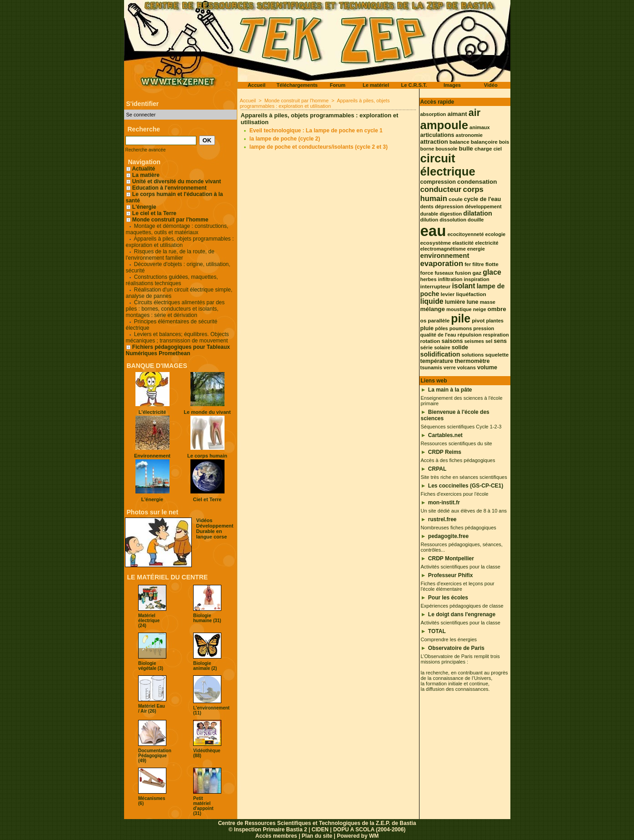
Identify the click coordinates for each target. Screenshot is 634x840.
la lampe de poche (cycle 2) (285, 139)
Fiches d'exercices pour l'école (455, 494)
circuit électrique (448, 165)
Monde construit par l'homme (170, 220)
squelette (497, 355)
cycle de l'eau (483, 199)
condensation (477, 182)
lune (473, 302)
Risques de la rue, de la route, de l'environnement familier (170, 255)
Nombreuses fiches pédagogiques (459, 528)
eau (433, 231)
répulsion (470, 335)
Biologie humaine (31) (207, 618)
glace (492, 272)
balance (459, 142)
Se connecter (141, 115)
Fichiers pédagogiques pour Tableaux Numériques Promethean (178, 350)
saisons (452, 341)
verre (450, 367)
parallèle (439, 321)
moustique (459, 309)
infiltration (450, 279)
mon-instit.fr (444, 503)
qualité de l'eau (438, 335)
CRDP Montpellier (451, 558)
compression (438, 182)
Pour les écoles (448, 598)
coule (456, 199)
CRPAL (437, 469)
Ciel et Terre (207, 499)
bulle (466, 148)
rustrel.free (442, 519)
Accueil (257, 85)
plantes (495, 321)
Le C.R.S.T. (414, 85)
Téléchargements (297, 85)
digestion (451, 214)
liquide (432, 301)
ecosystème (436, 243)
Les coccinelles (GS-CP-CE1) (466, 486)
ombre (497, 309)
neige (480, 309)
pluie (427, 328)
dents (427, 206)
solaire (442, 347)
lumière (455, 302)
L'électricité (152, 412)
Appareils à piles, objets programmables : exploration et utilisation (180, 242)
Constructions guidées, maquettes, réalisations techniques (172, 280)
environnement (445, 255)
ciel (498, 149)
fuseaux (444, 273)
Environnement (152, 456)
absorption (433, 114)
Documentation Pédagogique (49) (155, 756)
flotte (492, 264)
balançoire (484, 142)
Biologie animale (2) (205, 666)
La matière (146, 175)
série (427, 347)
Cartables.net (445, 435)
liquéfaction (471, 294)
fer (468, 264)
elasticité (463, 243)
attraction (434, 142)
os (424, 321)
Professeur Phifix (451, 575)
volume (487, 367)
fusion (463, 273)
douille (476, 220)
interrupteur (436, 287)
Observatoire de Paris (456, 648)
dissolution (453, 220)
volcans (467, 367)
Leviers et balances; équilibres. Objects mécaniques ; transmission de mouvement (177, 337)
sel (489, 341)
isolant (463, 286)
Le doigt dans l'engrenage (462, 614)
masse (488, 302)
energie (476, 249)
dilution (429, 220)
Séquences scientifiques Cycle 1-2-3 (461, 427)
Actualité (141, 169)
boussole (446, 149)
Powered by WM (358, 836)
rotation (430, 341)
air (474, 113)
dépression (449, 206)
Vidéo (491, 85)
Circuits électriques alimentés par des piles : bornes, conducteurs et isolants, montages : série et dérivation (175, 309)
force (427, 273)
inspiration (476, 279)
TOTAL (437, 631)
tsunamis (431, 367)
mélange (433, 309)
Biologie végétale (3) (151, 666)
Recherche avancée (146, 150)
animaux (480, 127)
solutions (472, 355)
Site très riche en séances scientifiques (464, 477)
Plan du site (317, 836)
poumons (461, 328)
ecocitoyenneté (465, 234)
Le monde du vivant (207, 412)
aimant (457, 114)
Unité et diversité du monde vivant (177, 181)
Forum (338, 85)
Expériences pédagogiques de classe (462, 606)
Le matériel (376, 85)
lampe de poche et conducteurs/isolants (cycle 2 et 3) (319, 147)
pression (484, 328)
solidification (440, 354)
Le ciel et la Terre (154, 213)
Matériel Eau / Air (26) (152, 709)
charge (483, 149)
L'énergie (141, 207)
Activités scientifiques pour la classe (461, 567)
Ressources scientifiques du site (457, 443)
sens (500, 341)
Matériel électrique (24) (149, 621)
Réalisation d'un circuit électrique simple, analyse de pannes (179, 293)
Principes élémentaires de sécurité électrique (172, 325)
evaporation (442, 264)
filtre (478, 264)
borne (427, 149)
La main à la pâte (450, 390)
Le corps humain (207, 456)
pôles (442, 328)
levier (448, 294)
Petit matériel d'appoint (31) (203, 806)
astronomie (469, 135)
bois (504, 142)
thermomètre (472, 361)
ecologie (496, 234)
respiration (496, 335)
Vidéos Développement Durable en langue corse (215, 528)
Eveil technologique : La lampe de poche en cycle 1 (316, 131)
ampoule (444, 125)
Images (452, 85)
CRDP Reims (445, 452)
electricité (487, 243)
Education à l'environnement (170, 188)
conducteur (441, 189)
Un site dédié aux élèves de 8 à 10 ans (464, 511)
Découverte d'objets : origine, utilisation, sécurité (178, 267)
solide (460, 347)
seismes (474, 341)
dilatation (477, 213)
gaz (477, 273)
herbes (429, 279)
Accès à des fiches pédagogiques (458, 460)
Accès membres (276, 836)
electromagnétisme (443, 249)
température (437, 361)
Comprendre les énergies (449, 639)
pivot (478, 321)
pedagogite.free (448, 536)
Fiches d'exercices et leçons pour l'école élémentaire (458, 586)
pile (461, 319)
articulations (437, 135)
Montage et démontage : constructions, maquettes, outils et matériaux (177, 229)
